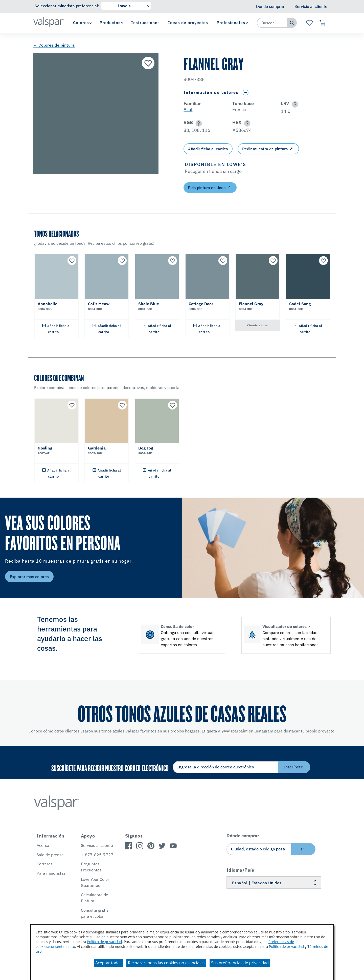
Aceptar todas (108, 963)
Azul (188, 109)
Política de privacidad (104, 942)
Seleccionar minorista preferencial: (67, 6)
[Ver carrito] (323, 23)
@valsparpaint (235, 731)
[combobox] (272, 23)
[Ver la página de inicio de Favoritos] (309, 23)
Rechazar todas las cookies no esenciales (166, 963)
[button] (294, 104)
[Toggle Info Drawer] (245, 93)
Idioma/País (240, 870)
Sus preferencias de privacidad (240, 963)
